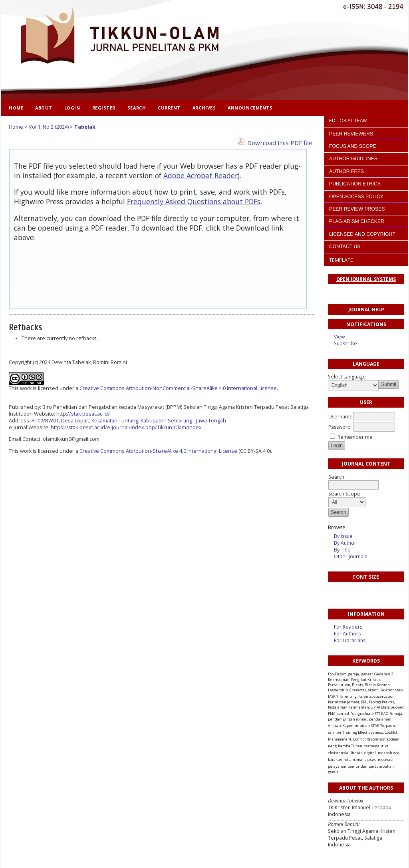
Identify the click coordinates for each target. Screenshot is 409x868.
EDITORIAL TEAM (348, 120)
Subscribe (345, 343)
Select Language (347, 377)
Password (340, 427)
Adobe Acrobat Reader (201, 175)
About (44, 108)
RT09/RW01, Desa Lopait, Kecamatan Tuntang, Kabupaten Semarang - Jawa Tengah (129, 421)
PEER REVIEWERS (351, 134)
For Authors (347, 634)
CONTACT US (345, 247)
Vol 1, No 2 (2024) (49, 127)
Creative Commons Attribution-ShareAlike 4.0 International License (158, 451)
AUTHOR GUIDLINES (353, 159)
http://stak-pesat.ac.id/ (83, 414)
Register (104, 108)
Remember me (355, 437)
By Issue (343, 536)
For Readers (348, 627)
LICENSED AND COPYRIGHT (362, 234)
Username (341, 417)
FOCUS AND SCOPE (353, 146)
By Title (342, 550)
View (339, 337)
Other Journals (350, 556)
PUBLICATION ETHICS (355, 184)
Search (137, 108)
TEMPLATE (341, 260)
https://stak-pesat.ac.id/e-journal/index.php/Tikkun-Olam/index (126, 427)
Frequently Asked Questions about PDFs (194, 201)
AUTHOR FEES (346, 171)
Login (72, 108)
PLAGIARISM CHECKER (357, 221)
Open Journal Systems (366, 279)
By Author (345, 543)
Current (169, 108)
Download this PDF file (280, 143)
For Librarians (350, 640)
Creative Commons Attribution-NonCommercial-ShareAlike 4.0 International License (178, 388)
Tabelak (85, 127)
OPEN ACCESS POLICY (356, 197)
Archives (204, 108)
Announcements (250, 108)
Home (16, 108)
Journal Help (366, 310)
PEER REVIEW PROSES (357, 209)
